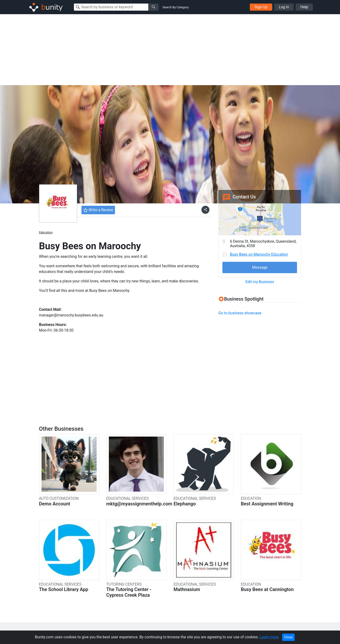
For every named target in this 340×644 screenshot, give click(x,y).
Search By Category (176, 7)
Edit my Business (260, 282)
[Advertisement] (170, 50)
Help (304, 7)
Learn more (269, 637)
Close (288, 637)
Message (260, 267)
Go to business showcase (240, 313)
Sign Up (261, 7)
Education (46, 232)
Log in (284, 7)
